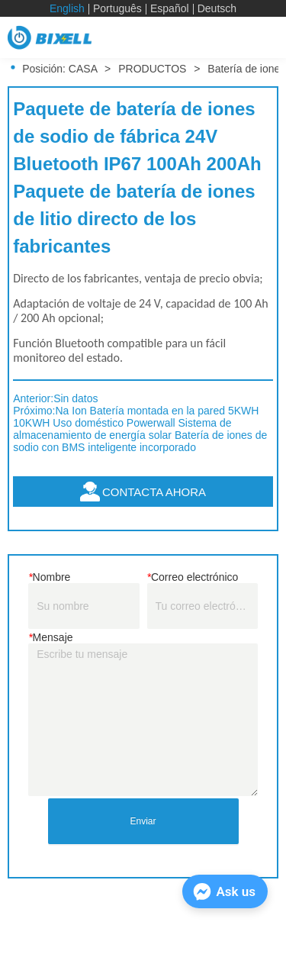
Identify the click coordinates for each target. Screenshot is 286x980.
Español (170, 8)
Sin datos (76, 398)
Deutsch (217, 8)
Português (117, 8)
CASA (83, 69)
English (67, 8)
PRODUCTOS (152, 69)
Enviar (143, 821)
